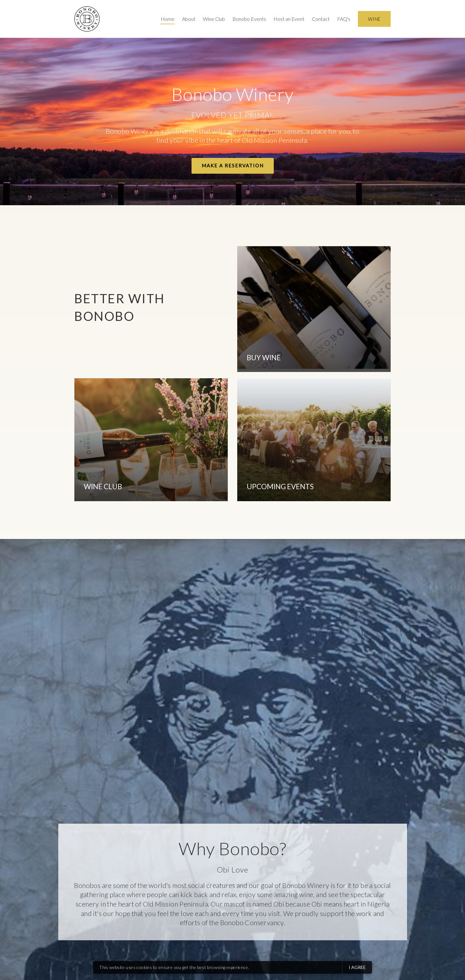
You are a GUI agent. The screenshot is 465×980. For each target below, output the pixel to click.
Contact (321, 19)
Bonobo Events (249, 19)
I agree (357, 967)
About (189, 19)
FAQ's (344, 19)
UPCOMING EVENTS (280, 487)
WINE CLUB (103, 487)
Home (168, 19)
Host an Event (289, 19)
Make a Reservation (233, 165)
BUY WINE (264, 358)
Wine (374, 19)
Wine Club (214, 19)
